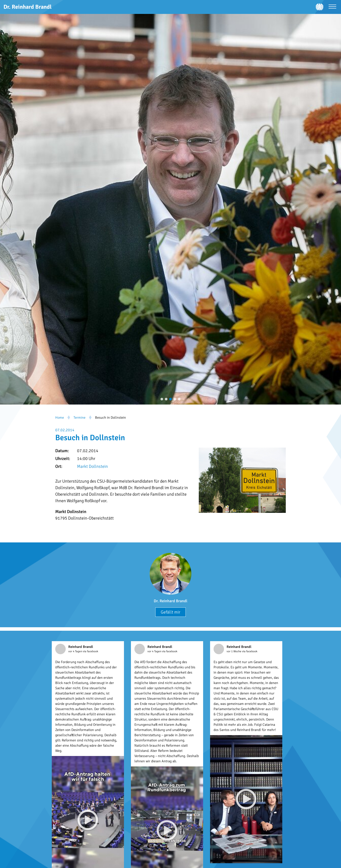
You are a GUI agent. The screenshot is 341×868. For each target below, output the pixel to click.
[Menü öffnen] (332, 7)
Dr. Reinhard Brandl (170, 601)
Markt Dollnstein (92, 466)
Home (60, 418)
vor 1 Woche (234, 651)
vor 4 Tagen (76, 651)
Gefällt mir (170, 612)
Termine (79, 418)
